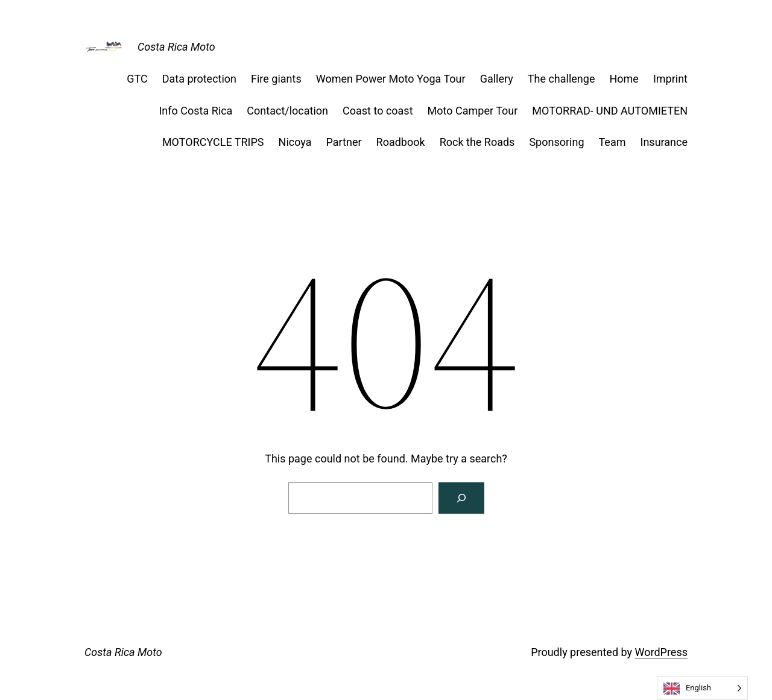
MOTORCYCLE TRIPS (213, 142)
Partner (344, 142)
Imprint (670, 79)
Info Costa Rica (195, 111)
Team (612, 142)
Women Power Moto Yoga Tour (391, 79)
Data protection (199, 79)
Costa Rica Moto (176, 47)
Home (624, 79)
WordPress (661, 652)
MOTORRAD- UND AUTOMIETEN (610, 111)
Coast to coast (378, 111)
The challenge (562, 79)
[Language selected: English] (702, 688)
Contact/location (287, 111)
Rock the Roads (477, 142)
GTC (137, 79)
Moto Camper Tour (473, 111)
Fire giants (276, 79)
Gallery (497, 79)
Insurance (664, 142)
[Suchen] (461, 498)
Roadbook (401, 142)
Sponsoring (556, 142)
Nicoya (295, 142)
